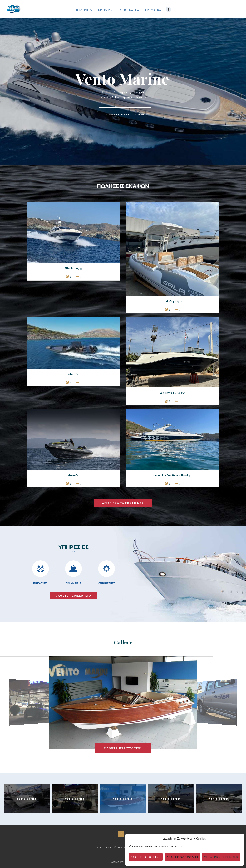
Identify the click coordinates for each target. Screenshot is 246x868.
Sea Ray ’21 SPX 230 (173, 393)
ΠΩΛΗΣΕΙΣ (74, 583)
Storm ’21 (74, 475)
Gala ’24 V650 (172, 301)
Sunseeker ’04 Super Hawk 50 (173, 475)
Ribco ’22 (74, 374)
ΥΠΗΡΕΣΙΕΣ (106, 583)
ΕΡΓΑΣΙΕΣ (41, 583)
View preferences (221, 857)
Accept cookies (146, 857)
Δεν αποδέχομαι (182, 857)
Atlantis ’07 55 (74, 268)
